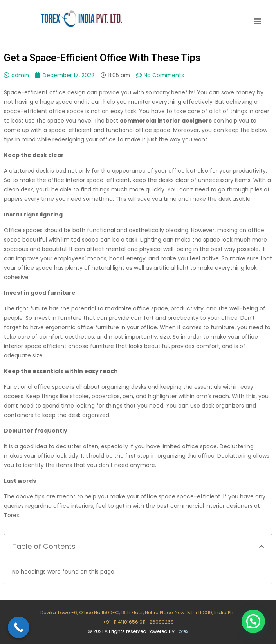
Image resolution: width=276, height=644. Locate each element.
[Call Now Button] (19, 627)
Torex (182, 631)
